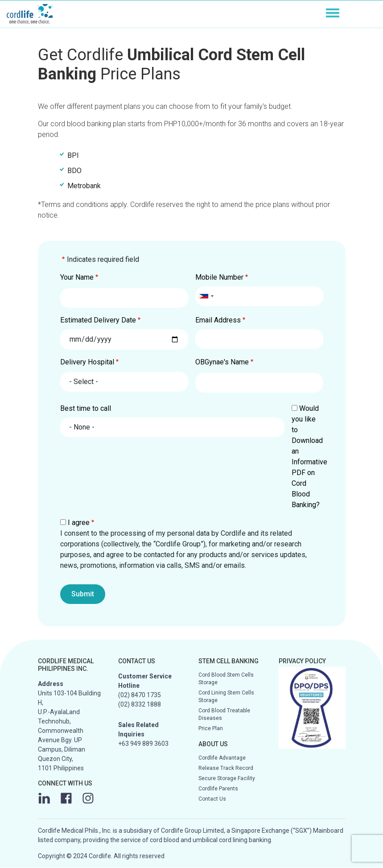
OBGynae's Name (222, 362)
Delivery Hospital (87, 362)
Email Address (218, 320)
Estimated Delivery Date (98, 320)
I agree (79, 523)
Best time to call (86, 408)
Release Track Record (226, 768)
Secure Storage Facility (227, 778)
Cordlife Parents (218, 789)
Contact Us (212, 799)
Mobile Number (219, 277)
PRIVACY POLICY (302, 661)
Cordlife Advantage (222, 758)
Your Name (77, 277)
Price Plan (211, 728)
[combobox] (206, 296)
